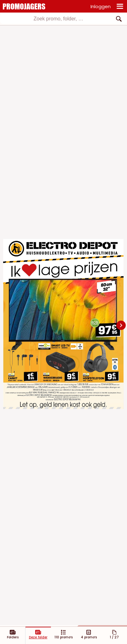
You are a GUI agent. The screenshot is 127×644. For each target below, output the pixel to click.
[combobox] (63, 19)
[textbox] (58, 19)
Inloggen (101, 6)
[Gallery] (63, 325)
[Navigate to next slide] (121, 325)
